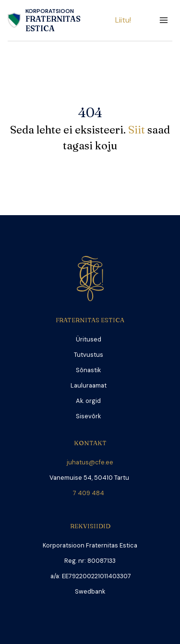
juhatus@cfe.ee (90, 462)
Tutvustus (89, 355)
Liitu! (123, 20)
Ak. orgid (88, 401)
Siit (138, 130)
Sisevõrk (88, 416)
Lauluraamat (89, 385)
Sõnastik (88, 370)
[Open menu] (163, 20)
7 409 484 (90, 493)
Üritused (89, 339)
